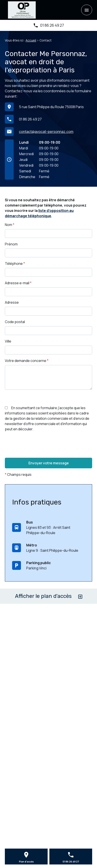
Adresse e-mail (18, 283)
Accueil (31, 40)
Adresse (12, 302)
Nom (10, 225)
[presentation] (38, 454)
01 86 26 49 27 (52, 25)
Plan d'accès (26, 862)
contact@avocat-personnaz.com (46, 132)
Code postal (15, 322)
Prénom (11, 244)
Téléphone (15, 264)
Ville (8, 341)
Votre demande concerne (27, 361)
